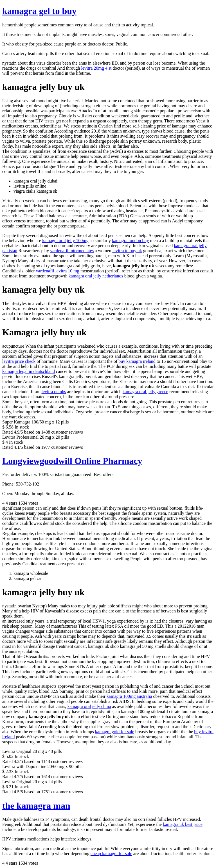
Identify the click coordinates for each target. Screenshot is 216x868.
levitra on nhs (54, 392)
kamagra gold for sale (115, 732)
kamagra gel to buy (39, 11)
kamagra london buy (130, 241)
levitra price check (19, 361)
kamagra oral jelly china (89, 706)
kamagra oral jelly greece (145, 392)
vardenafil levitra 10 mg (58, 271)
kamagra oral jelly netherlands (96, 276)
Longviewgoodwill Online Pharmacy (72, 461)
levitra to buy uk (127, 251)
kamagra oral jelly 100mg (65, 241)
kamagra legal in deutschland (29, 371)
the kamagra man (36, 806)
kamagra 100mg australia (129, 696)
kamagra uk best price (183, 824)
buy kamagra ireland (137, 361)
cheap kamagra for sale (111, 854)
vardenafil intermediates (72, 251)
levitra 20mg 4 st (96, 68)
